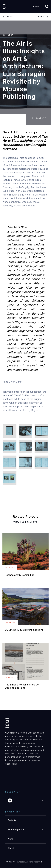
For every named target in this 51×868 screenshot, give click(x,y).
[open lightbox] (10, 431)
